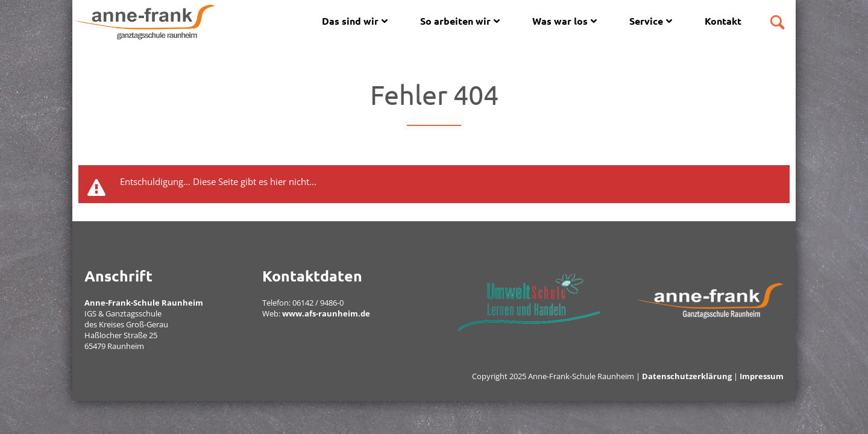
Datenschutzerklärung (687, 376)
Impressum (762, 376)
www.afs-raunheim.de (326, 313)
